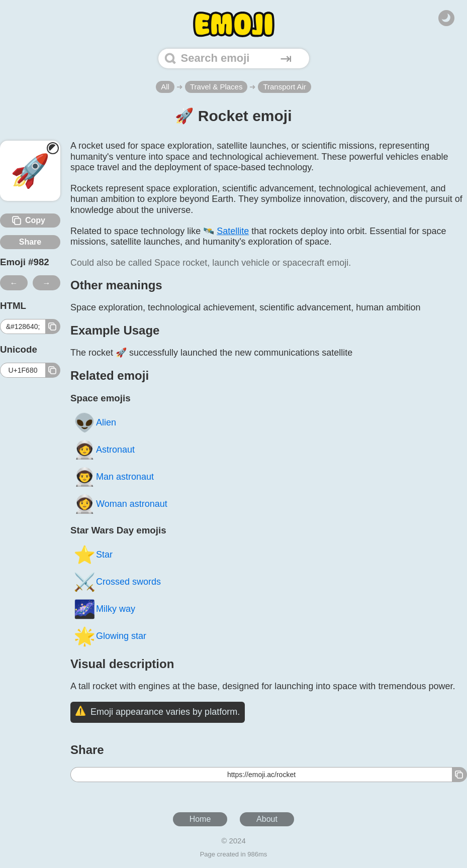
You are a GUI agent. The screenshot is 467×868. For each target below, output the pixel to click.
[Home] (234, 24)
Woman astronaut (120, 504)
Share (30, 242)
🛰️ (226, 231)
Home (200, 819)
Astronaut (104, 449)
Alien (95, 422)
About (267, 819)
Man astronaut (114, 476)
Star (93, 554)
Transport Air (284, 87)
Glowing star (110, 636)
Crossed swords (117, 581)
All (165, 87)
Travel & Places (216, 87)
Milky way (104, 609)
